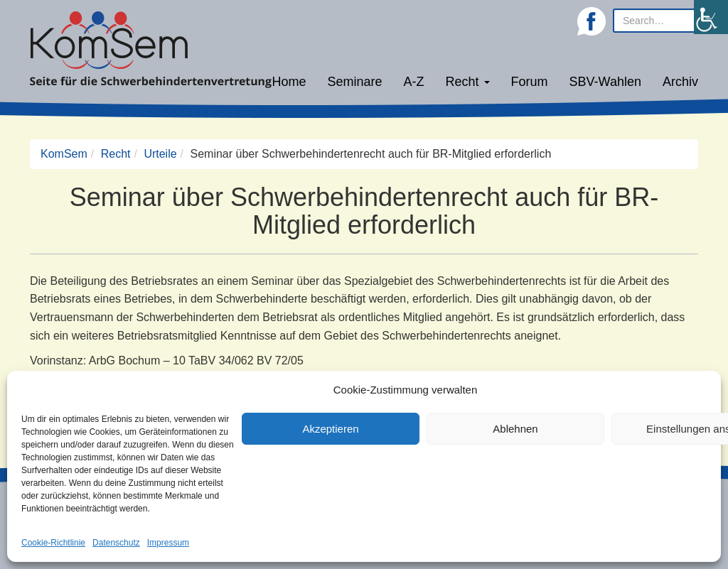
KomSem (64, 154)
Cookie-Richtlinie (53, 543)
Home (289, 82)
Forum (530, 82)
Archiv (680, 82)
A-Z (414, 82)
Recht (468, 82)
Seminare (355, 82)
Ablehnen (515, 429)
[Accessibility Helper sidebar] (711, 17)
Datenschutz (116, 543)
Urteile (160, 154)
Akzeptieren (330, 429)
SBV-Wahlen (605, 82)
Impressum (168, 543)
